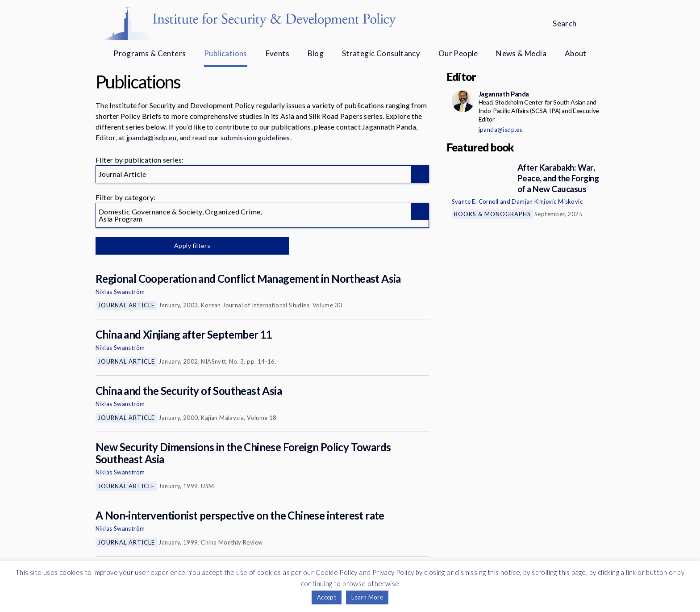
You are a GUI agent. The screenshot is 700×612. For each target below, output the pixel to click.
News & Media (521, 53)
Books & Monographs (492, 214)
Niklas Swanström (120, 292)
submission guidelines (255, 137)
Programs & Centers (150, 53)
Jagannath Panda (504, 94)
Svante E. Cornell (475, 201)
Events (277, 53)
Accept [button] (327, 597)
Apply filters (189, 245)
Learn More (367, 597)
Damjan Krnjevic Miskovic (547, 201)
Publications (226, 53)
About (576, 53)
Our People (458, 53)
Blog (316, 53)
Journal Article (126, 305)
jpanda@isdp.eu (151, 137)
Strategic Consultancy (381, 53)
